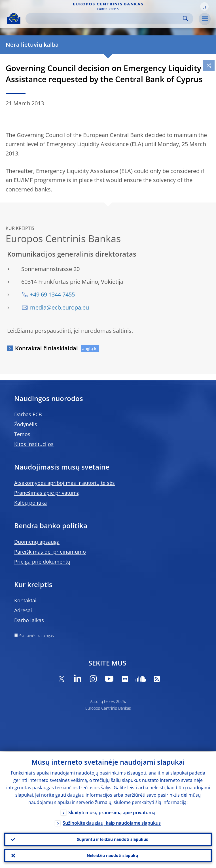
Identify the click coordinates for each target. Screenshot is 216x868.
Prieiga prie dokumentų (42, 562)
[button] (204, 7)
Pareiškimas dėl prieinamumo (50, 552)
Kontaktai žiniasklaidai (46, 348)
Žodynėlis (26, 424)
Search (186, 19)
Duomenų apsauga (37, 542)
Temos (22, 434)
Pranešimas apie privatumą (47, 493)
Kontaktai (25, 600)
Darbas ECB (28, 414)
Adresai (23, 610)
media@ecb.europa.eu (60, 307)
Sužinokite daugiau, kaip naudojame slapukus (112, 822)
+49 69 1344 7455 (52, 294)
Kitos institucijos (34, 444)
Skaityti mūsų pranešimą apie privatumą (112, 812)
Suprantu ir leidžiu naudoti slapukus (112, 839)
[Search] (105, 19)
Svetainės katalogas (37, 636)
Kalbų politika (30, 503)
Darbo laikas (29, 620)
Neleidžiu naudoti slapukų (112, 855)
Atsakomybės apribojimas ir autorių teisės (64, 483)
